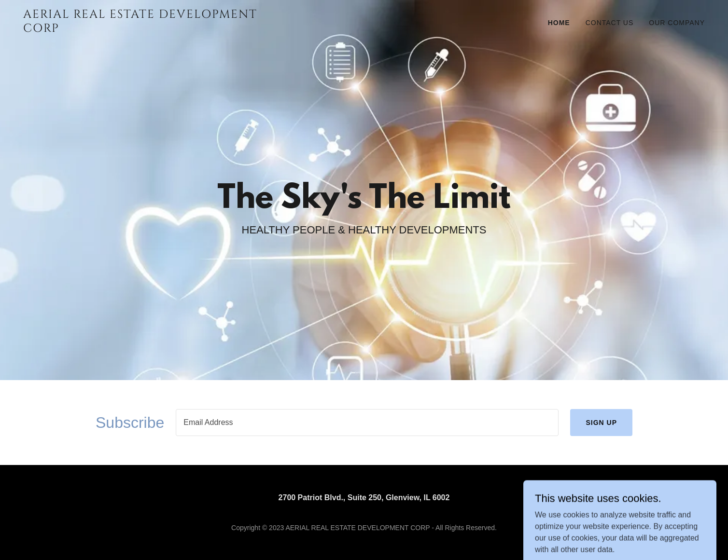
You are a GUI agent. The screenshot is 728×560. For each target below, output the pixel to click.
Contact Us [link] (610, 23)
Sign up (601, 423)
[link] (142, 29)
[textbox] (367, 423)
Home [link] (559, 23)
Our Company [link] (677, 23)
